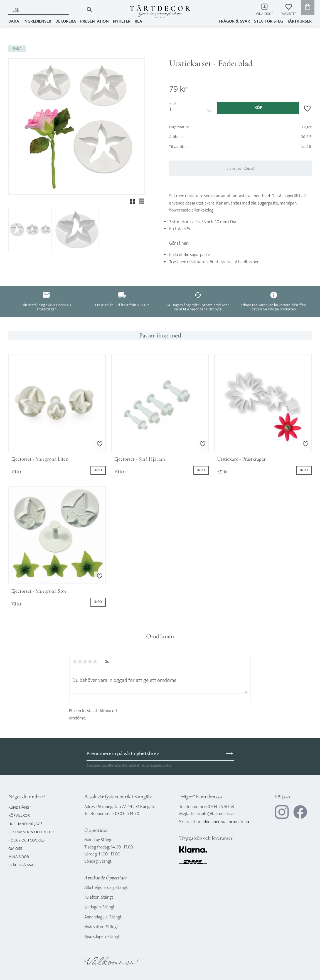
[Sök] (89, 10)
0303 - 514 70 (127, 814)
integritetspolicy (161, 766)
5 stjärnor (95, 662)
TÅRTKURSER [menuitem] (299, 21)
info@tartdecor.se (217, 814)
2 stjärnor (80, 662)
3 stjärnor (85, 662)
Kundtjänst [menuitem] (20, 807)
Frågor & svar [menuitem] (234, 21)
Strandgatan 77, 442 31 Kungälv (126, 807)
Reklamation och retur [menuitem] (31, 832)
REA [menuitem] (138, 21)
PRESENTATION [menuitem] (94, 21)
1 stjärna (75, 662)
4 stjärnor (90, 662)
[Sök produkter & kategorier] (46, 10)
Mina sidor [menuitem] (264, 14)
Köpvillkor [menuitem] (19, 815)
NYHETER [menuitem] (122, 21)
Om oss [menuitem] (15, 849)
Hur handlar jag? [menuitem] (25, 824)
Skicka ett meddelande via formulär (215, 822)
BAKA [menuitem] (14, 21)
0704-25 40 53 (221, 807)
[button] (289, 10)
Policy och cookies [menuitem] (26, 840)
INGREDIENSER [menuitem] (37, 21)
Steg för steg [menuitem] (269, 21)
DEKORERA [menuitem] (66, 21)
